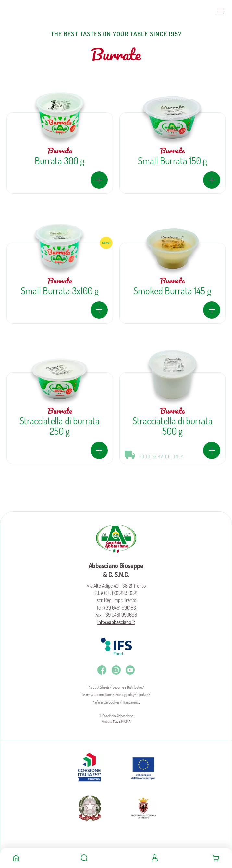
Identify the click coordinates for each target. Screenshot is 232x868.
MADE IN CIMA (122, 721)
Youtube (130, 670)
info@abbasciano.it (116, 622)
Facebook (102, 670)
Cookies (143, 695)
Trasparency (131, 702)
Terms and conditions (97, 695)
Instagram (116, 670)
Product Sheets (99, 687)
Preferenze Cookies (106, 702)
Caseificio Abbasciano (31, 11)
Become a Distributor (127, 687)
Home (16, 858)
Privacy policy (125, 695)
